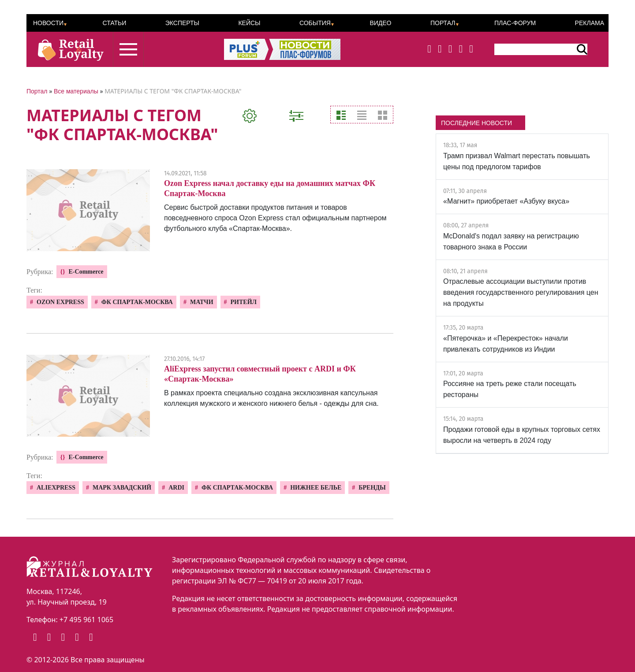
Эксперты (182, 23)
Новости (48, 23)
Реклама (590, 23)
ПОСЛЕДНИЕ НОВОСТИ (476, 123)
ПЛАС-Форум (515, 23)
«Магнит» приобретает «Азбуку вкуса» (506, 201)
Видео (380, 23)
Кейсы (249, 23)
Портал (443, 23)
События (315, 23)
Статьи (114, 23)
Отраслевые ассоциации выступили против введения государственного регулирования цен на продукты (521, 292)
